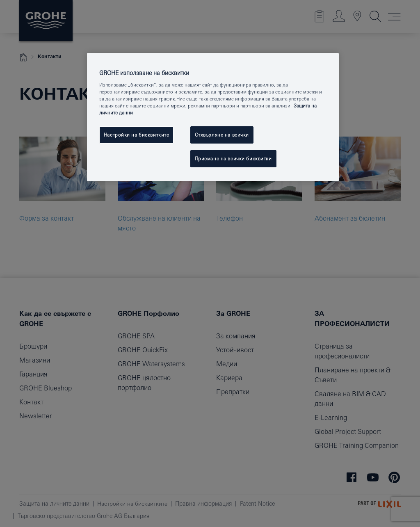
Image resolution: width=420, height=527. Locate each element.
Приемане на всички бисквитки (233, 159)
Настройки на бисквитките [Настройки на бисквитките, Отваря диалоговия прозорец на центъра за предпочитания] (137, 135)
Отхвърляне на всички (222, 135)
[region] (213, 117)
